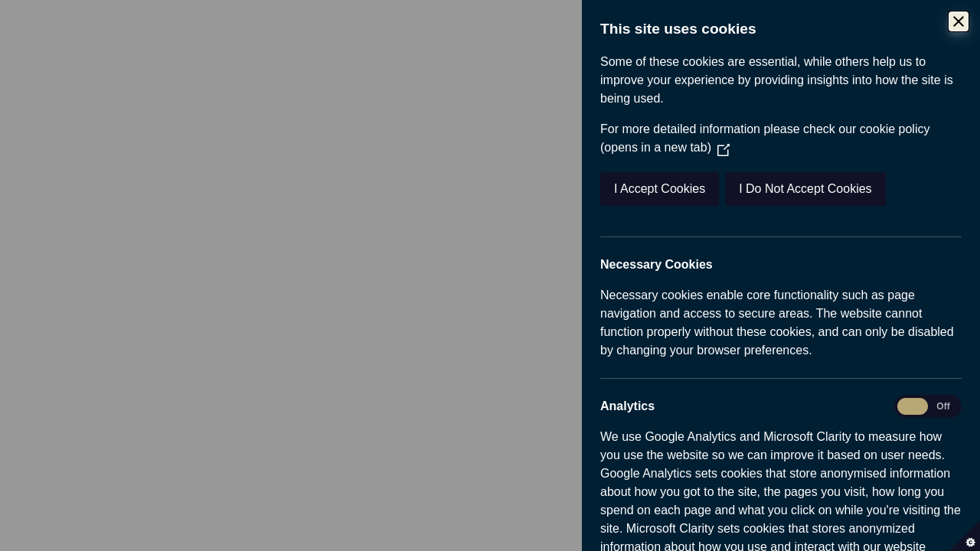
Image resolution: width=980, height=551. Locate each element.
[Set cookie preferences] (965, 536)
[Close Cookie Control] (962, 21)
